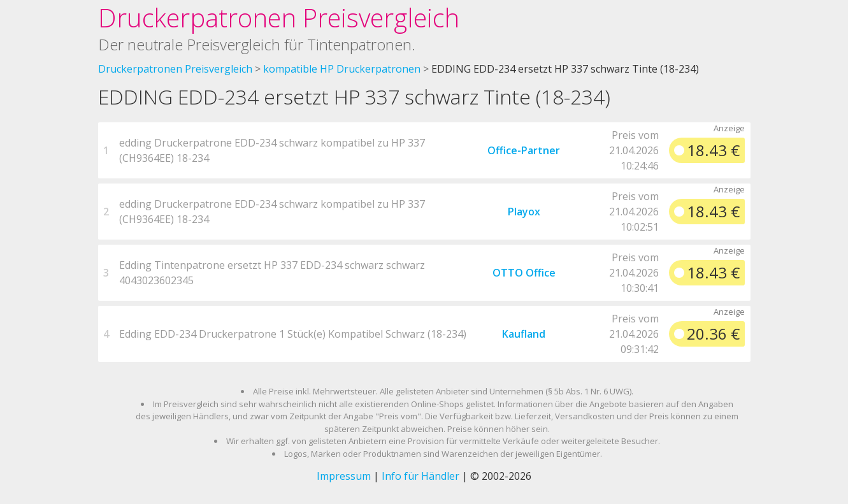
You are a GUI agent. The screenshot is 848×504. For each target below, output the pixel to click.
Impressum (344, 476)
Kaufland (524, 334)
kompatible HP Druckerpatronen (342, 69)
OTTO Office (524, 273)
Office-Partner (524, 150)
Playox (524, 212)
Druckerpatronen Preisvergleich (279, 18)
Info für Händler (420, 476)
